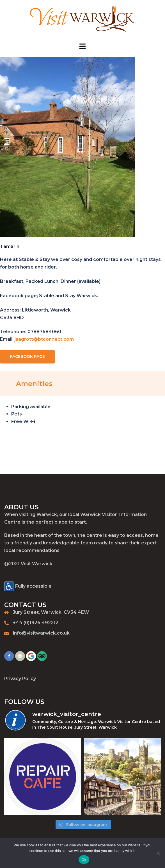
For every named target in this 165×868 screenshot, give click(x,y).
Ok (84, 860)
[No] (158, 853)
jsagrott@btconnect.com (44, 339)
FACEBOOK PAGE (27, 356)
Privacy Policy (20, 679)
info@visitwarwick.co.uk (41, 633)
